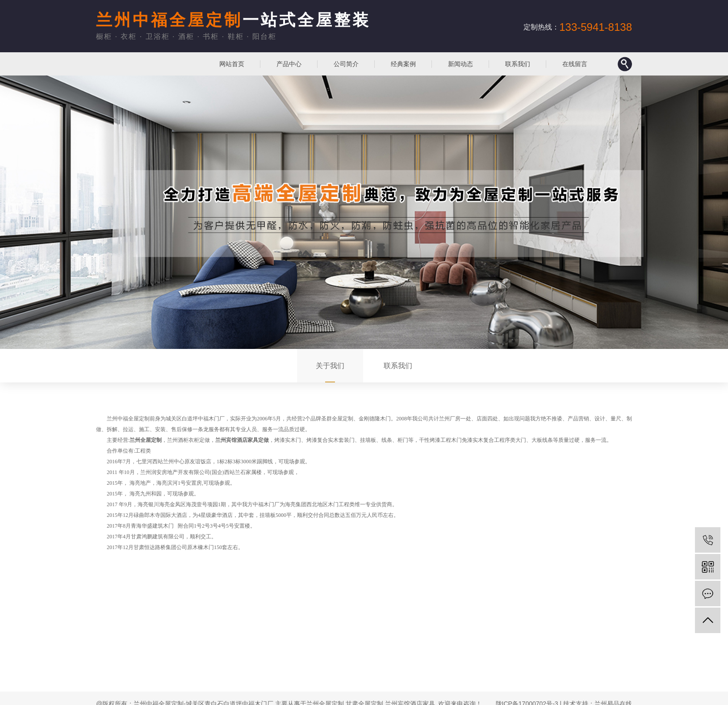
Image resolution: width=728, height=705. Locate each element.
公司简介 (346, 64)
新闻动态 (460, 64)
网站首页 (232, 64)
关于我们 (330, 366)
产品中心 (289, 64)
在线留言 (575, 64)
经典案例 (403, 64)
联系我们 (518, 64)
